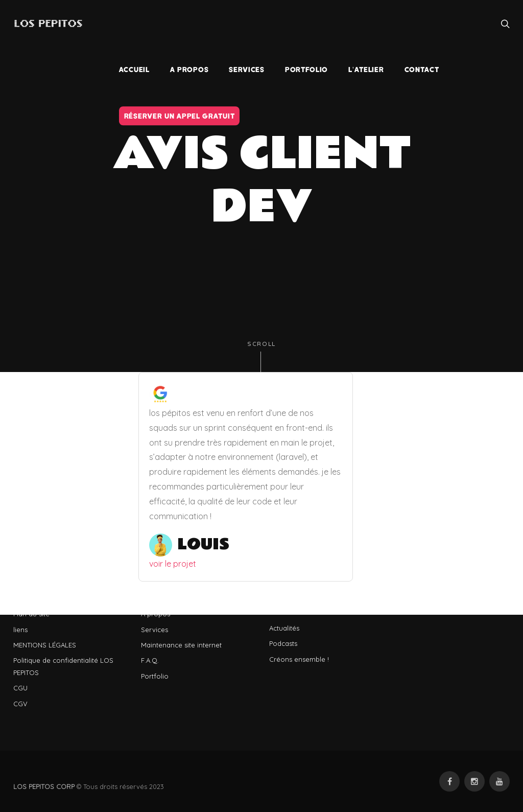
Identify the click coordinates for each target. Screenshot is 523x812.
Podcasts (283, 643)
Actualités (284, 628)
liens (20, 630)
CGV (20, 704)
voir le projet (173, 564)
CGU (20, 688)
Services (154, 630)
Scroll (261, 356)
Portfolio (155, 676)
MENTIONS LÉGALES (45, 645)
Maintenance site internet (181, 645)
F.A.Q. (150, 660)
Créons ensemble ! (299, 659)
